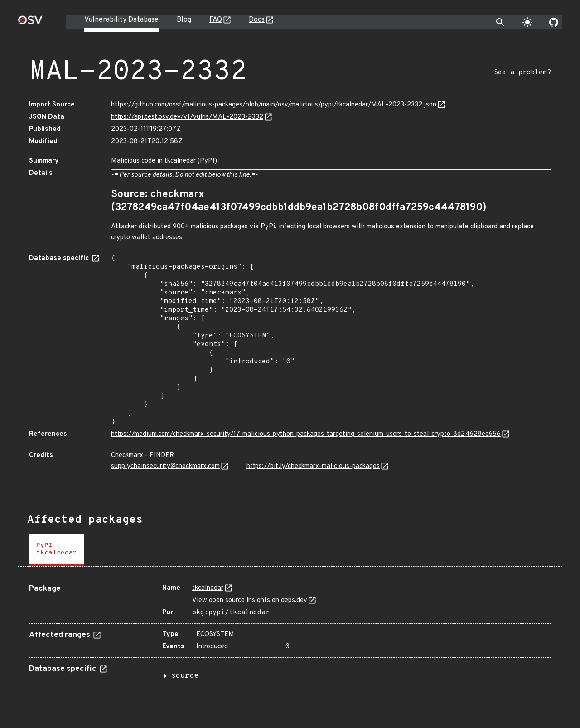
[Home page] (30, 23)
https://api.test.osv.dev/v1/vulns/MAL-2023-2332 (187, 117)
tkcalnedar (208, 588)
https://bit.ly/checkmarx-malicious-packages (313, 466)
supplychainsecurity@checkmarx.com (165, 466)
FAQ (216, 20)
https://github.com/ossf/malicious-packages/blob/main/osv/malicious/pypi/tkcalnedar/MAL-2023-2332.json (274, 105)
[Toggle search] (500, 22)
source (185, 676)
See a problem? (522, 73)
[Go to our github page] (554, 22)
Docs (257, 20)
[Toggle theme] (527, 22)
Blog (184, 20)
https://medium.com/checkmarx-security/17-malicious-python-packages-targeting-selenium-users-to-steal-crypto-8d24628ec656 (306, 434)
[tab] (57, 550)
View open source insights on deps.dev (250, 600)
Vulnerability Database (121, 20)
